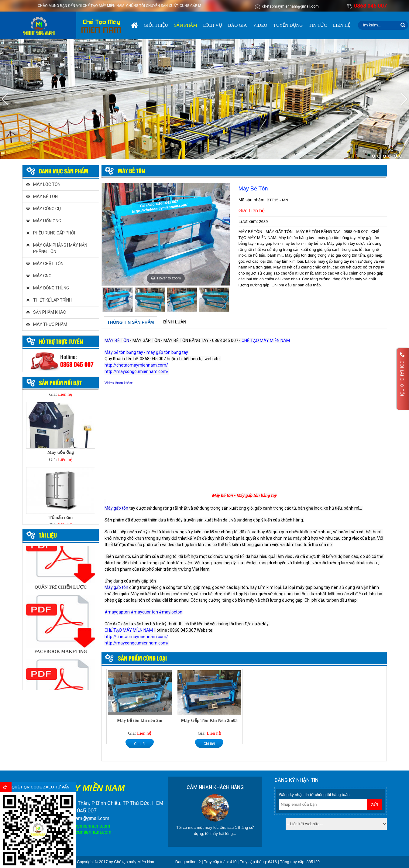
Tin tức (318, 25)
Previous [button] (108, 303)
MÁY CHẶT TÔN (48, 264)
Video (260, 25)
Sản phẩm (186, 25)
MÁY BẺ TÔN (45, 196)
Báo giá (238, 25)
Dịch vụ (213, 25)
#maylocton (171, 612)
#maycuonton (144, 612)
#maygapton (117, 612)
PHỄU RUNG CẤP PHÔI (54, 233)
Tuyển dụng (288, 25)
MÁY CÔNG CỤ (47, 209)
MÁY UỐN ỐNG (47, 221)
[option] (166, 234)
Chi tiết (140, 744)
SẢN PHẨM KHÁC (50, 312)
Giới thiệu (156, 25)
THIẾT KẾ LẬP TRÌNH (52, 300)
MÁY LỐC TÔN (47, 184)
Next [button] (224, 303)
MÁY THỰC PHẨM (50, 324)
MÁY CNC (42, 276)
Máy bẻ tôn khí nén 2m (140, 720)
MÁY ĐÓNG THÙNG (51, 288)
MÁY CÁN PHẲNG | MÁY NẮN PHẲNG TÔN (60, 248)
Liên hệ (342, 25)
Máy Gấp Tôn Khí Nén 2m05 (210, 720)
